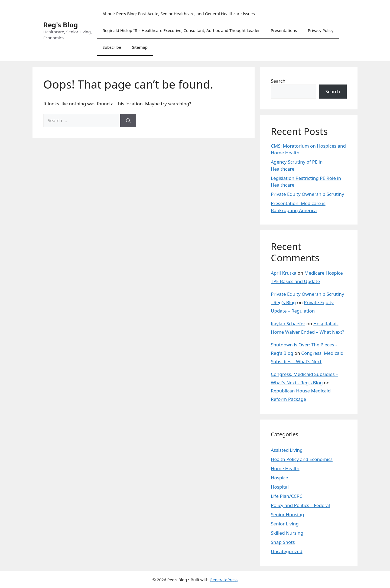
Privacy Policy (321, 30)
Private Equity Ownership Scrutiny (307, 194)
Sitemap (140, 47)
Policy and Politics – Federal (300, 505)
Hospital (280, 487)
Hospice (279, 478)
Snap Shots (283, 542)
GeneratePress (224, 580)
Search (278, 81)
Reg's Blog (61, 25)
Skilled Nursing (287, 533)
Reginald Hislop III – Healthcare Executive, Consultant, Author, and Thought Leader (181, 30)
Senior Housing (287, 514)
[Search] (128, 121)
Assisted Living (287, 450)
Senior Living (285, 524)
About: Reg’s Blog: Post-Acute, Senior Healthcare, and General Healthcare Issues (178, 14)
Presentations (284, 30)
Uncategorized (287, 551)
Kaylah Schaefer (288, 324)
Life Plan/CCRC (287, 496)
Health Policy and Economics (302, 459)
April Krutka (284, 273)
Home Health (285, 468)
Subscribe (112, 47)
